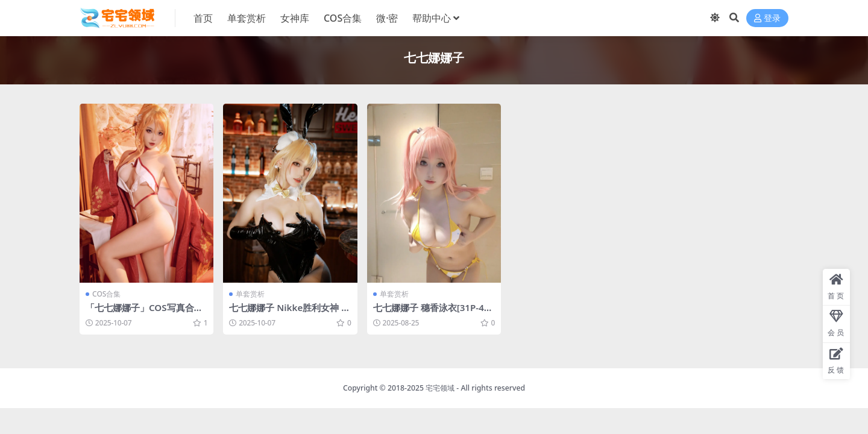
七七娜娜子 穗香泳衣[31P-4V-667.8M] (433, 313)
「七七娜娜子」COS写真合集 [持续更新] (144, 313)
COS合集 (106, 294)
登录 (767, 18)
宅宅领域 (440, 388)
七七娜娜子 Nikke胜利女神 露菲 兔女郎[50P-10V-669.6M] (290, 313)
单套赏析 (250, 294)
